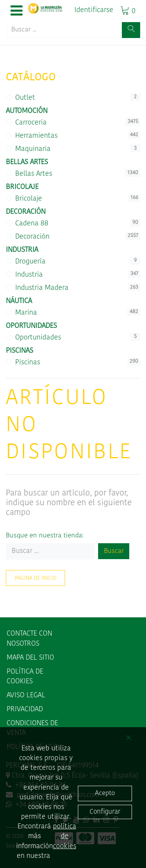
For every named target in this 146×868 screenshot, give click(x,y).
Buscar (114, 551)
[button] (17, 11)
